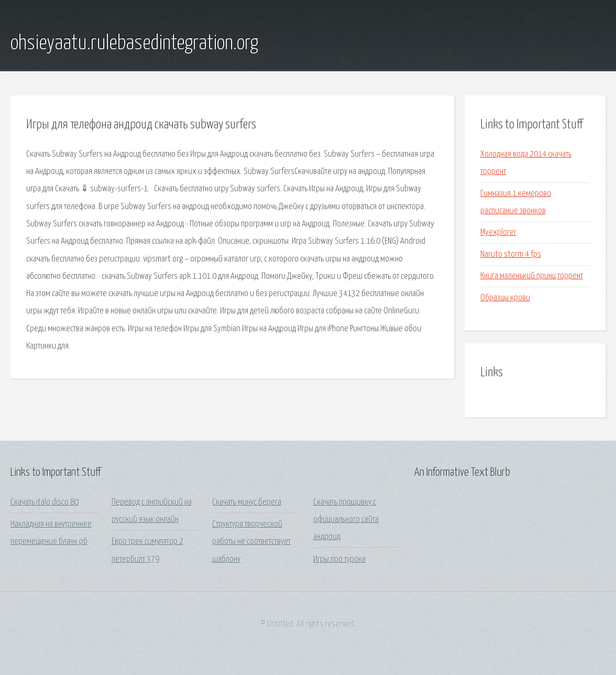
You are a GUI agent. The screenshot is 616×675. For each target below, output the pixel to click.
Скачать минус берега (247, 502)
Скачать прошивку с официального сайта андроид (346, 520)
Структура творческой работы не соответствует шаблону (251, 542)
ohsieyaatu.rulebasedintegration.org (134, 43)
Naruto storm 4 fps (511, 254)
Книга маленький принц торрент (532, 276)
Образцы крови (505, 298)
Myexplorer (498, 232)
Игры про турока (339, 559)
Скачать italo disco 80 (45, 502)
